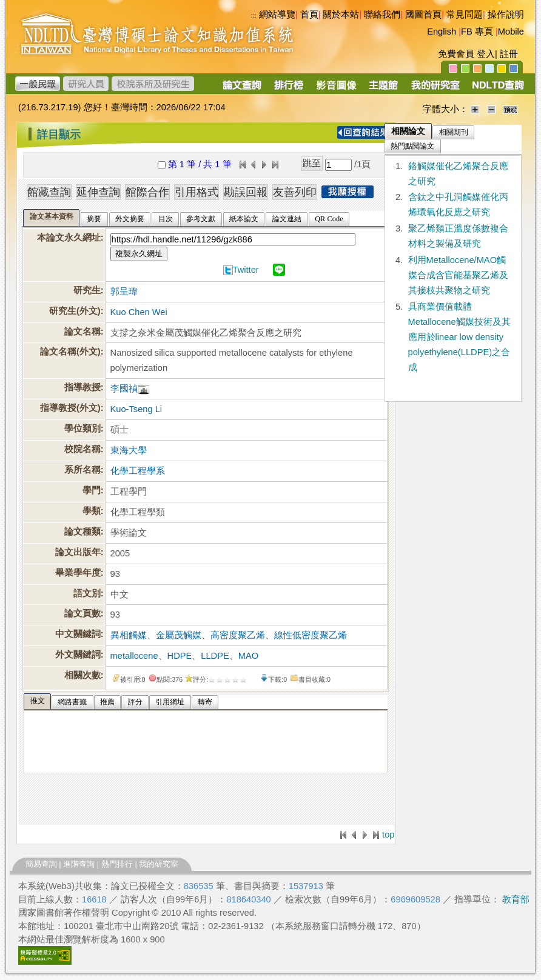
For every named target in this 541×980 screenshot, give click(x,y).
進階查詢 (79, 864)
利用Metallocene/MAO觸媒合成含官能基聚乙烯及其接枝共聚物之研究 (458, 275)
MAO (248, 656)
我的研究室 (159, 864)
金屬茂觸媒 (179, 635)
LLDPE (215, 656)
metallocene (134, 656)
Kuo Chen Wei (139, 312)
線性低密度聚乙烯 (311, 635)
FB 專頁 (477, 32)
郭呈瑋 (124, 292)
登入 (486, 54)
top (388, 835)
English (442, 32)
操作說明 (506, 15)
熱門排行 (117, 864)
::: (20, 130)
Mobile (511, 32)
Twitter (246, 270)
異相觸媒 (129, 635)
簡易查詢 (41, 864)
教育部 (516, 899)
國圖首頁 (423, 15)
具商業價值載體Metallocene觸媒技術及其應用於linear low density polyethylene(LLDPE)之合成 (459, 337)
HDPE (180, 656)
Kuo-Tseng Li (136, 409)
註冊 (509, 54)
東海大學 (129, 450)
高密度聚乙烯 (238, 635)
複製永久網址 (139, 254)
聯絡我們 (382, 15)
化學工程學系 (138, 471)
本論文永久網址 (69, 238)
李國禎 (124, 388)
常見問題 (465, 15)
